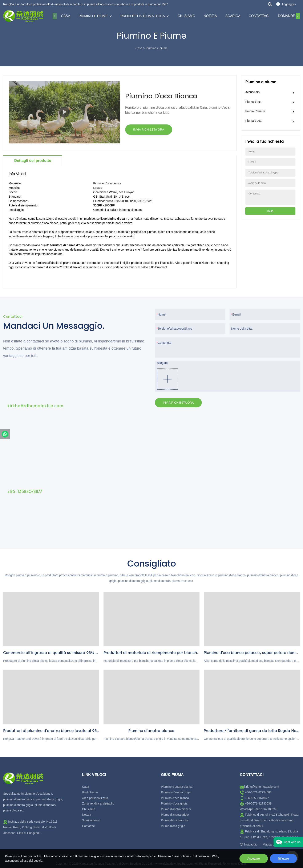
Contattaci (259, 16)
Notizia (210, 16)
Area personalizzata (95, 798)
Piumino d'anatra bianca (177, 787)
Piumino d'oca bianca (175, 798)
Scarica (233, 16)
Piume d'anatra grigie (175, 815)
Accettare (254, 859)
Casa (66, 16)
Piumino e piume (93, 16)
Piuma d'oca (253, 102)
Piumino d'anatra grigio (176, 792)
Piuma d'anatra (255, 111)
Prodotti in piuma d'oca (143, 16)
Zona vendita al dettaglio (98, 803)
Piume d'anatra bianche (176, 809)
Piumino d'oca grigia (174, 803)
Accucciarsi (253, 92)
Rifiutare (283, 859)
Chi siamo (186, 16)
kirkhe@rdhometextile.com (262, 787)
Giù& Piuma (90, 792)
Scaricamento (91, 820)
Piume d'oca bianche (175, 820)
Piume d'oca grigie (173, 826)
